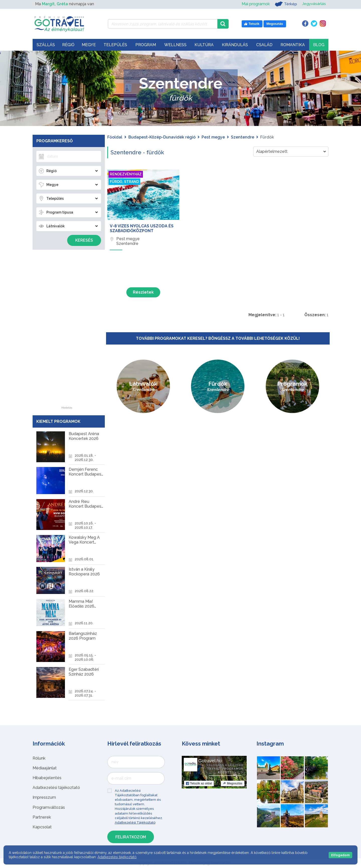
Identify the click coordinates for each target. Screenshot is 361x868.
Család (264, 45)
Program (146, 45)
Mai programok (255, 4)
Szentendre (243, 137)
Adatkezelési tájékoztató (56, 788)
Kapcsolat (42, 827)
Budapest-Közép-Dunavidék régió (162, 137)
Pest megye (213, 137)
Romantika (293, 45)
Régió (68, 45)
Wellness (175, 45)
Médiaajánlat (45, 768)
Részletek (143, 292)
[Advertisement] (67, 331)
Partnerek (42, 817)
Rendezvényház (126, 174)
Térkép (285, 4)
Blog (319, 45)
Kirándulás (235, 45)
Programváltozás (49, 807)
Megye (89, 45)
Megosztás (233, 783)
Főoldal (115, 137)
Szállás (46, 45)
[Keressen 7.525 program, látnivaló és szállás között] (163, 24)
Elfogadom (340, 855)
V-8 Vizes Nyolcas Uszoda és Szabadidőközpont (142, 228)
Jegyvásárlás (314, 4)
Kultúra (204, 45)
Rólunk (39, 758)
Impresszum (44, 797)
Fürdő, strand (124, 182)
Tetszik (199, 783)
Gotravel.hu (210, 761)
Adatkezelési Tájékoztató (135, 822)
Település (115, 45)
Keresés (84, 240)
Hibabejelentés (47, 778)
